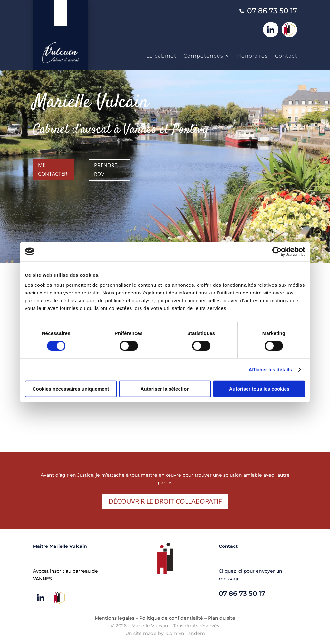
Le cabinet (161, 56)
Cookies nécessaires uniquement (71, 389)
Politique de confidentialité (171, 618)
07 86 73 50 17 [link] (272, 11)
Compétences (203, 56)
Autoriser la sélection (165, 389)
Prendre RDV (106, 170)
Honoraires (252, 56)
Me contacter (53, 169)
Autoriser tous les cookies (259, 389)
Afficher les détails (270, 369)
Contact (286, 56)
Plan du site (222, 618)
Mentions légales (115, 618)
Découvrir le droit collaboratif (165, 501)
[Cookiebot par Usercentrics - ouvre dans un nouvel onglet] (277, 251)
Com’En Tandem (186, 633)
